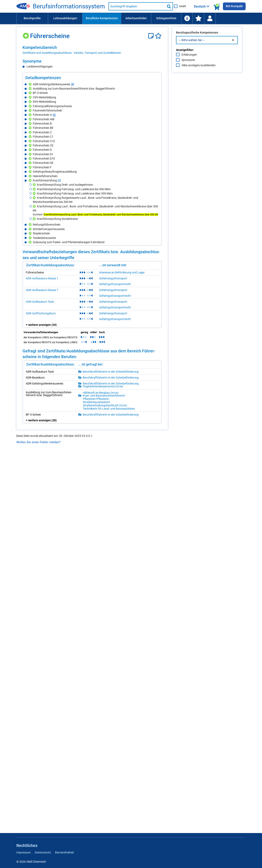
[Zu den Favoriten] (198, 18)
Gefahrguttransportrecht (115, 284)
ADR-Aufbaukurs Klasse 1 (42, 278)
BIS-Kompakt (234, 6)
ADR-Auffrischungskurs (41, 313)
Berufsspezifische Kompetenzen (197, 41)
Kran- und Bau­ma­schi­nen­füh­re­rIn (104, 396)
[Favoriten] (158, 36)
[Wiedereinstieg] (210, 18)
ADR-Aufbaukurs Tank (40, 302)
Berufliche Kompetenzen (102, 18)
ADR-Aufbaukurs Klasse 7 (42, 290)
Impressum (24, 852)
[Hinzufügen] (26, 34)
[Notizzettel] (152, 36)
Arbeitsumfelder (136, 18)
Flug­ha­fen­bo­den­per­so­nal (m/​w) (103, 386)
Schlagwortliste (166, 18)
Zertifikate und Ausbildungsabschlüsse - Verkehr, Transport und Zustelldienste (72, 53)
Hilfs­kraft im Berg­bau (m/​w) (101, 393)
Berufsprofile (32, 18)
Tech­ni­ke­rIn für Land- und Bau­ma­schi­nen (109, 409)
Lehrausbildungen (65, 18)
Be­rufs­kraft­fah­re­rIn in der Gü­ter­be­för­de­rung (111, 372)
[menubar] (131, 18)
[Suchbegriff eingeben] (137, 6)
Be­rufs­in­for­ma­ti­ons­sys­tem (69, 6)
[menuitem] (32, 18)
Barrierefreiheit (64, 852)
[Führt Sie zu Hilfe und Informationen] (187, 18)
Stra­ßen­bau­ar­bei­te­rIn (97, 402)
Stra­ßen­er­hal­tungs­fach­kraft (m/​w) (105, 405)
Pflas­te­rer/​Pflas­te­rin (96, 399)
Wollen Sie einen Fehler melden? (38, 442)
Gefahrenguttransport (113, 278)
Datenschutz (43, 852)
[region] (92, 50)
